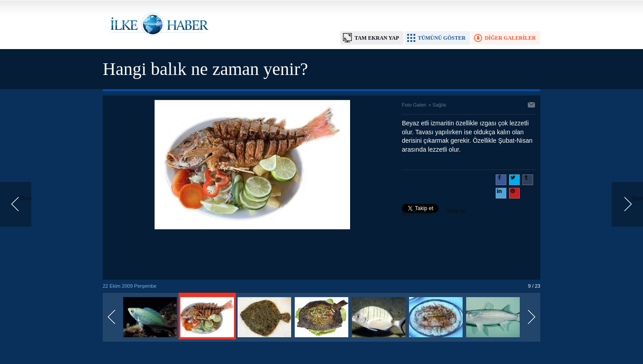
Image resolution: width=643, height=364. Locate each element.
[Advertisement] (252, 255)
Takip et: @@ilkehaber (434, 212)
